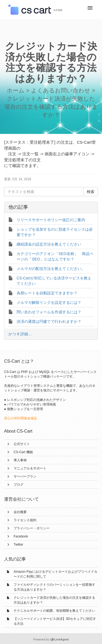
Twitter (18, 545)
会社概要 (20, 512)
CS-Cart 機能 (23, 452)
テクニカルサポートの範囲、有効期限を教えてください (54, 611)
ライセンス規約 (25, 520)
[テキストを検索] (44, 192)
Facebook (21, 536)
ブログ (18, 485)
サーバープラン (25, 476)
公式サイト (22, 444)
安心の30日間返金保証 (21, 418)
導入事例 (20, 460)
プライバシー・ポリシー (32, 528)
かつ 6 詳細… (20, 334)
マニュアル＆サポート (30, 468)
